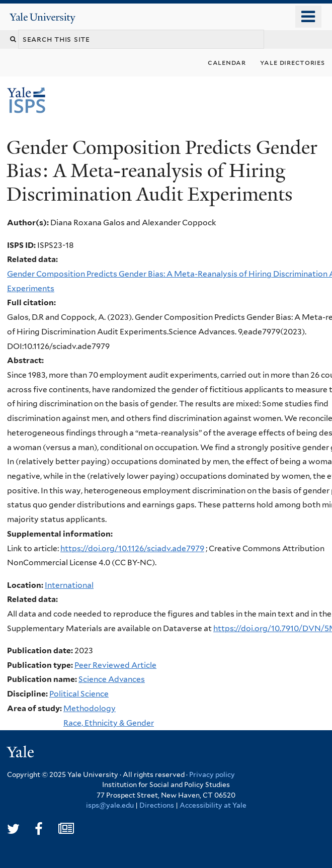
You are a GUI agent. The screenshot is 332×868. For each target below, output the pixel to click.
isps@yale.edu (110, 805)
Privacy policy (212, 774)
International (69, 585)
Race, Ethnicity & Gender (109, 723)
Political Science (79, 694)
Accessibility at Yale (213, 805)
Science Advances (112, 679)
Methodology (90, 708)
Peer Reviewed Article (115, 665)
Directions (157, 805)
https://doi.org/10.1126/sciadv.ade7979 (132, 548)
